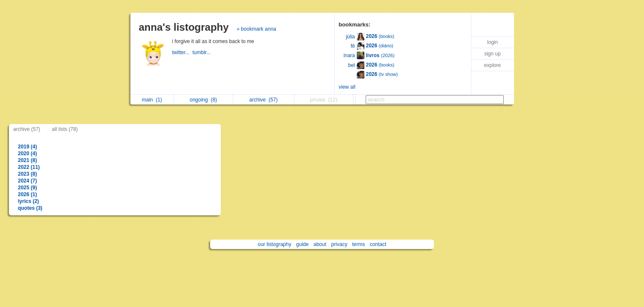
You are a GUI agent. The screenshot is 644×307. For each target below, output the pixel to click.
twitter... (182, 52)
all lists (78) (65, 129)
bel (352, 65)
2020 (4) (27, 153)
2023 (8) (27, 174)
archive (264, 100)
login (492, 42)
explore (492, 65)
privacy (339, 244)
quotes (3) (30, 208)
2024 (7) (27, 181)
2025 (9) (27, 188)
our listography (275, 244)
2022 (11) (29, 167)
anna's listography (184, 27)
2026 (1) (27, 194)
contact (378, 244)
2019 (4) (27, 147)
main (152, 100)
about (320, 244)
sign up (492, 54)
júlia (350, 37)
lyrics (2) (28, 201)
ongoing (203, 100)
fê (353, 46)
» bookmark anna (256, 29)
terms (358, 244)
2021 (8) (27, 160)
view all (347, 87)
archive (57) (27, 129)
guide (302, 244)
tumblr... (202, 52)
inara (349, 55)
